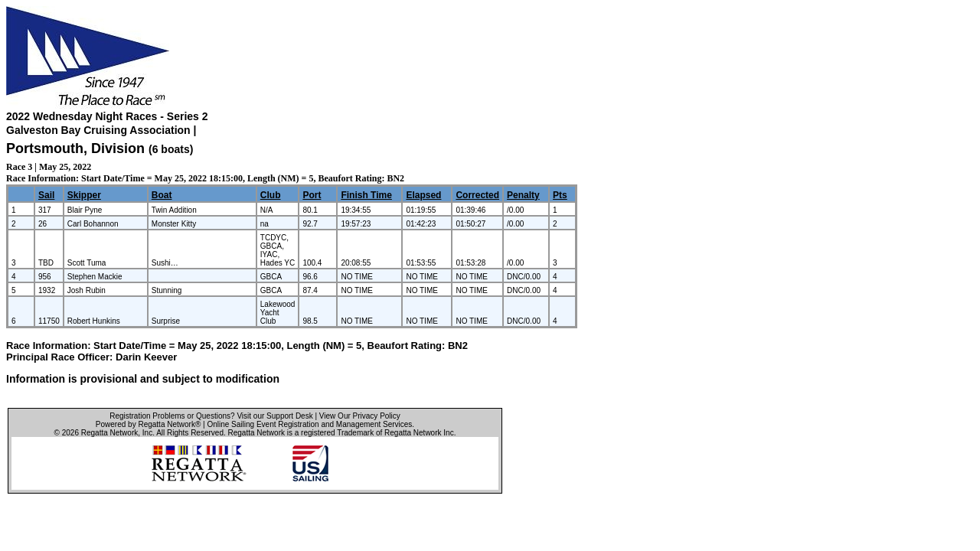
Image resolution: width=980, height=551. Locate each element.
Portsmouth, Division (77, 148)
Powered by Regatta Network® (148, 424)
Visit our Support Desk (274, 416)
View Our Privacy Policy (360, 416)
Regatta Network (109, 433)
